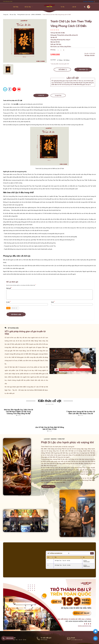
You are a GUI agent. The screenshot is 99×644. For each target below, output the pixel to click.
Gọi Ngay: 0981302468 (88, 2)
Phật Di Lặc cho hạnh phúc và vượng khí (67, 442)
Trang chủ (6, 15)
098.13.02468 (44, 640)
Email (73, 638)
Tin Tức (63, 7)
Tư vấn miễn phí (46, 638)
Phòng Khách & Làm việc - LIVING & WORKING (29, 15)
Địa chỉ (13, 638)
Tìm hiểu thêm (46, 486)
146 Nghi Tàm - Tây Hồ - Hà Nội (18, 640)
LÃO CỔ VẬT (73, 78)
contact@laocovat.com (77, 640)
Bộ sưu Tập (28, 7)
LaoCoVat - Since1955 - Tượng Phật (54, 439)
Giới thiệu (16, 7)
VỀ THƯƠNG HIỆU (13, 328)
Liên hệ (74, 7)
